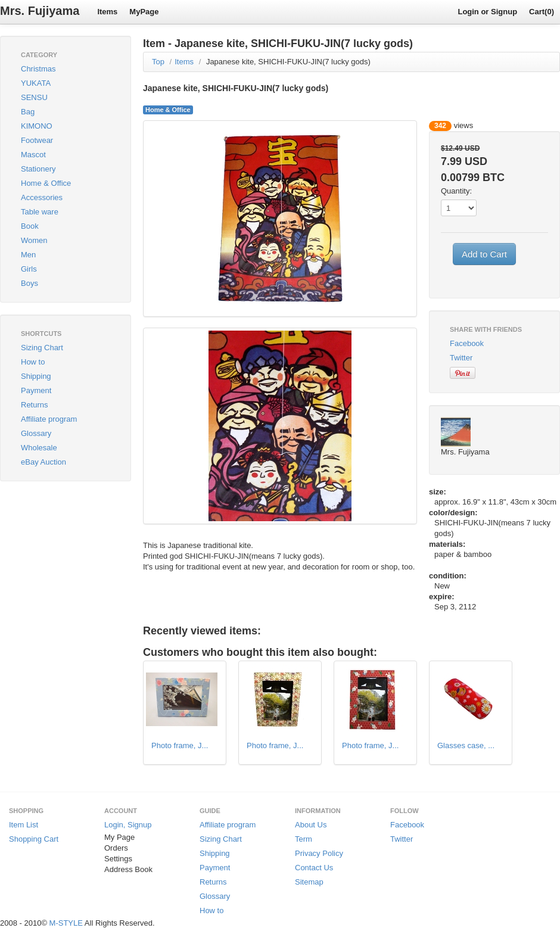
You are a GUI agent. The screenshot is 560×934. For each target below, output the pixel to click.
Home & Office (46, 183)
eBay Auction (43, 462)
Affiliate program (49, 419)
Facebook (467, 343)
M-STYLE (66, 923)
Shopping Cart (34, 839)
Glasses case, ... (466, 745)
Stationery (38, 169)
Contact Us (314, 868)
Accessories (42, 197)
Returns (35, 405)
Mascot (33, 155)
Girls (29, 269)
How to (33, 362)
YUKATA (36, 83)
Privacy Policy (319, 853)
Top (158, 62)
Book (30, 226)
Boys (29, 283)
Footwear (37, 140)
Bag (28, 112)
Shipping (36, 376)
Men (28, 255)
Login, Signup (128, 825)
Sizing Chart (42, 348)
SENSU (34, 97)
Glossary (36, 433)
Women (34, 240)
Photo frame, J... (180, 745)
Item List (24, 825)
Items (107, 12)
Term (304, 839)
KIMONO (37, 126)
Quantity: (456, 191)
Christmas (38, 69)
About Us (311, 825)
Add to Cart (484, 254)
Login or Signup (487, 12)
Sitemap (309, 882)
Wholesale (39, 448)
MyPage (144, 12)
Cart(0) (542, 12)
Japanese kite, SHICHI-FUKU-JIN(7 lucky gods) (288, 62)
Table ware (40, 212)
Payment (36, 390)
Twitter (461, 358)
